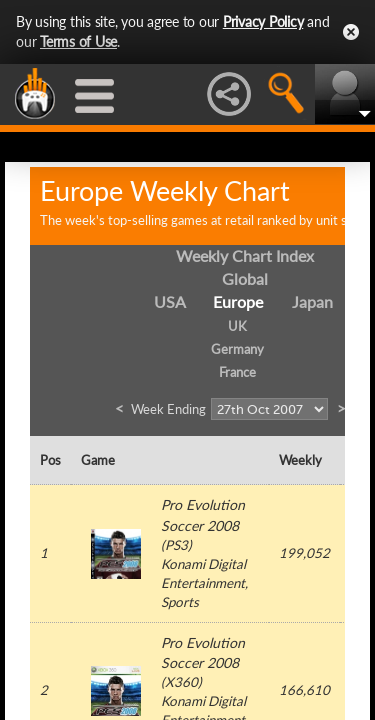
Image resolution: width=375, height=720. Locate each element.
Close (351, 32)
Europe (238, 301)
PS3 (176, 545)
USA (170, 301)
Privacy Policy (263, 21)
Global (245, 278)
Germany (237, 349)
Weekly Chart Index (245, 255)
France (237, 372)
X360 (181, 682)
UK (237, 326)
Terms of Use (78, 41)
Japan (312, 301)
